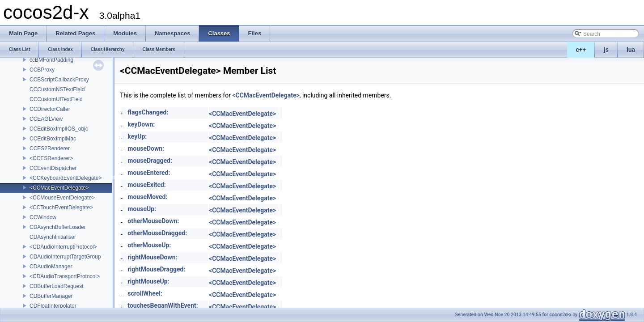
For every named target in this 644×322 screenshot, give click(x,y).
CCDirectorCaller (50, 109)
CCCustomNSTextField (57, 89)
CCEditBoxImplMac (53, 139)
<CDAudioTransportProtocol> (65, 276)
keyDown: (141, 124)
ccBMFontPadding (51, 60)
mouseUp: (142, 209)
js (606, 50)
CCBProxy (42, 70)
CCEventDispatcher (53, 168)
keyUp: (137, 136)
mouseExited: (146, 185)
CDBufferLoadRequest (57, 286)
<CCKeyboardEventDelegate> (66, 178)
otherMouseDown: (153, 221)
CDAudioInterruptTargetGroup (65, 257)
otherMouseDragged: (157, 233)
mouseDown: (146, 148)
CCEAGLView (46, 119)
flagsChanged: (148, 112)
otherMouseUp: (149, 245)
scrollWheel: (145, 293)
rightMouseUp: (148, 281)
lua (631, 50)
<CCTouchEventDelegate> (61, 208)
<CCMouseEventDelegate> (62, 198)
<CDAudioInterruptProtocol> (63, 247)
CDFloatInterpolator (53, 306)
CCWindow (43, 217)
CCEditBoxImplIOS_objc (59, 129)
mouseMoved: (147, 197)
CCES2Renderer (50, 148)
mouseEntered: (149, 173)
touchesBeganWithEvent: (163, 305)
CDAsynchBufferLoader (58, 227)
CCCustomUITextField (56, 99)
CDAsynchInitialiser (53, 237)
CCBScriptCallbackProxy (59, 80)
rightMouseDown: (152, 257)
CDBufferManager (51, 296)
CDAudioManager (51, 267)
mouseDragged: (150, 161)
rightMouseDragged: (156, 269)
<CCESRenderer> (51, 158)
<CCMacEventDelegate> (59, 188)
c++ (581, 50)
